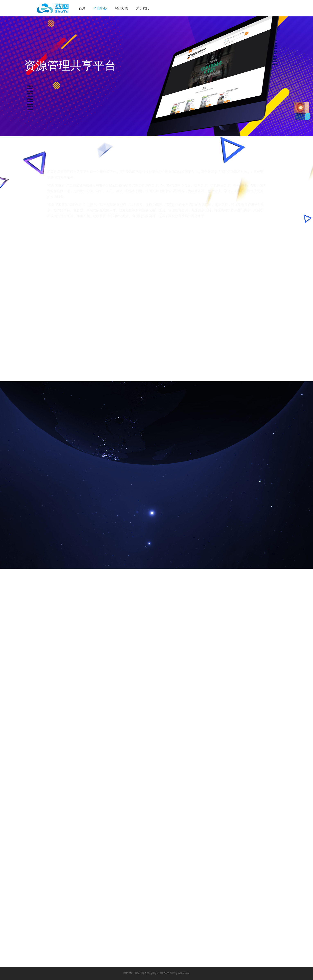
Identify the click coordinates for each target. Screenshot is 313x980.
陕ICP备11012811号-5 (135, 973)
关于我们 (143, 8)
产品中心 (100, 8)
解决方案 (121, 8)
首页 (82, 8)
